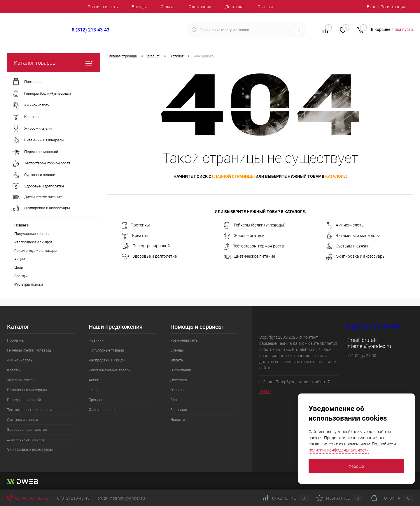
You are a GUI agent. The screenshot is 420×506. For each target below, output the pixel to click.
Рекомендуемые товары (36, 251)
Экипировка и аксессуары (356, 257)
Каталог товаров (54, 63)
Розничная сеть (103, 7)
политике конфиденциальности (339, 450)
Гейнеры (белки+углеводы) (255, 225)
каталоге (335, 176)
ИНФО (265, 391)
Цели (19, 267)
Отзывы (265, 7)
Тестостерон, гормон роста (254, 246)
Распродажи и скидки (33, 242)
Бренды (139, 7)
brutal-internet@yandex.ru (369, 343)
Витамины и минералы (353, 236)
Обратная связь (28, 498)
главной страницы (233, 176)
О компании (200, 7)
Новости (178, 420)
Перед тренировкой (146, 246)
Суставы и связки (348, 246)
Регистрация (393, 7)
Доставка (234, 7)
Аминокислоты (345, 225)
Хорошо (356, 466)
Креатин (135, 236)
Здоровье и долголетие (149, 257)
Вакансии (179, 410)
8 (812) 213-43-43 (91, 30)
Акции (20, 259)
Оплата (168, 7)
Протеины (136, 225)
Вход (372, 7)
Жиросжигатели (244, 236)
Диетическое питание (249, 256)
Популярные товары (32, 234)
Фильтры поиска (29, 284)
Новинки (22, 225)
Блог (174, 400)
